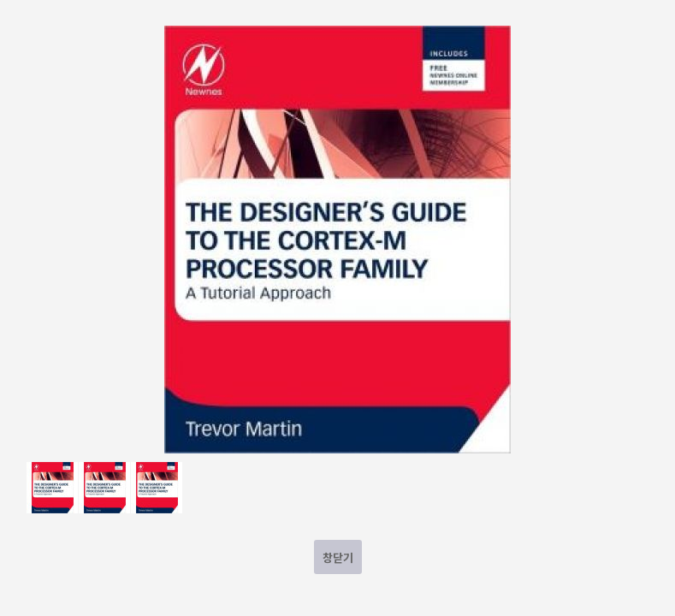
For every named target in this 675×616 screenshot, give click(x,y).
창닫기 (338, 557)
